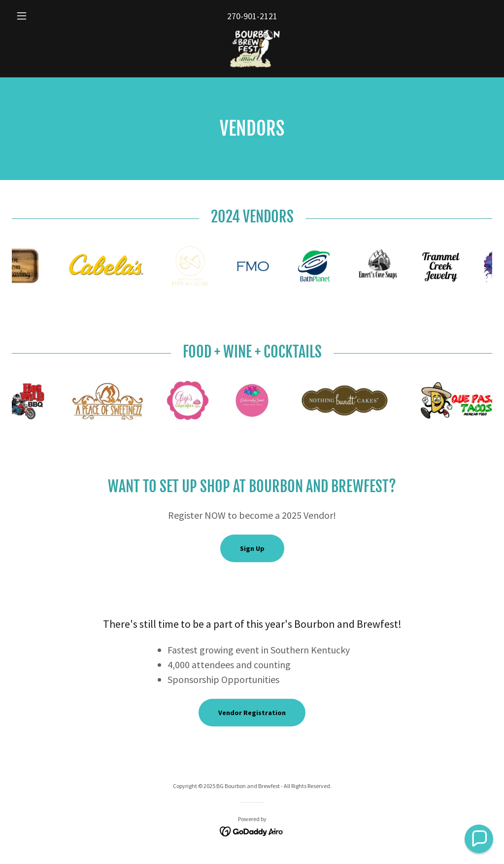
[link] (252, 49)
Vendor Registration (252, 713)
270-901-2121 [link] (252, 16)
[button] (48, 16)
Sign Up (252, 548)
